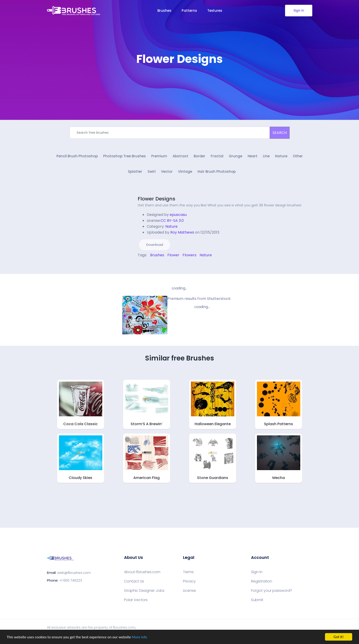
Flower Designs (156, 199)
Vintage (185, 171)
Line (266, 156)
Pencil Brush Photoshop (77, 156)
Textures (215, 11)
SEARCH (280, 133)
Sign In (299, 10)
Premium (159, 156)
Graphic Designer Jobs (144, 591)
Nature (281, 156)
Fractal (217, 156)
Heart (253, 156)
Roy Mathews (182, 232)
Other (298, 156)
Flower (173, 255)
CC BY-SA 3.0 (172, 221)
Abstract (180, 156)
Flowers (189, 255)
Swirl (152, 171)
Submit (257, 600)
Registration (262, 581)
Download (155, 245)
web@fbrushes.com (74, 573)
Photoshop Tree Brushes (125, 156)
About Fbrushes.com (142, 572)
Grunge (236, 156)
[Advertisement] (180, 79)
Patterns (189, 11)
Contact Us (134, 581)
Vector (167, 171)
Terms (188, 572)
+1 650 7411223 (71, 580)
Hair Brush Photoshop (217, 171)
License (189, 591)
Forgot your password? (272, 591)
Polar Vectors (136, 600)
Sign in (257, 572)
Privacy (189, 581)
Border (199, 156)
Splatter (135, 171)
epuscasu (178, 215)
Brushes (164, 11)
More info (139, 637)
